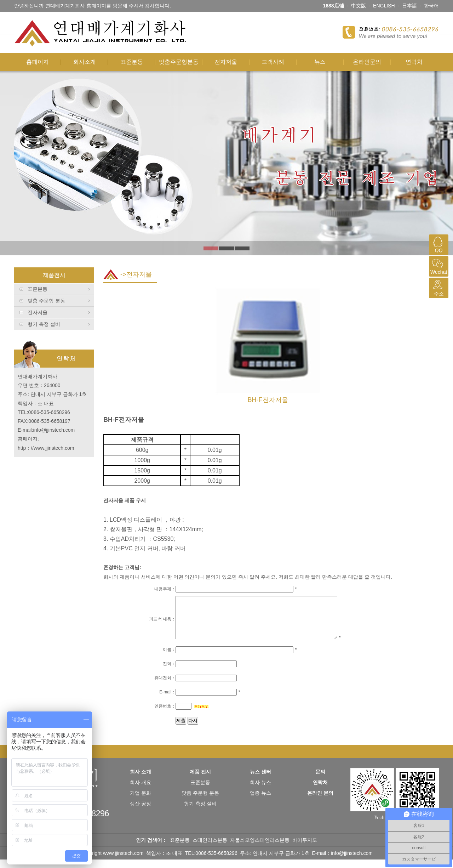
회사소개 (85, 62)
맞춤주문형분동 (179, 62)
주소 (438, 287)
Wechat (438, 265)
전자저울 (226, 62)
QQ (438, 244)
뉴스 (320, 62)
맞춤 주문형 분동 (46, 301)
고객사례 (273, 62)
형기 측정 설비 (44, 324)
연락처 (414, 62)
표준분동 (132, 62)
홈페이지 (38, 62)
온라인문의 (367, 62)
